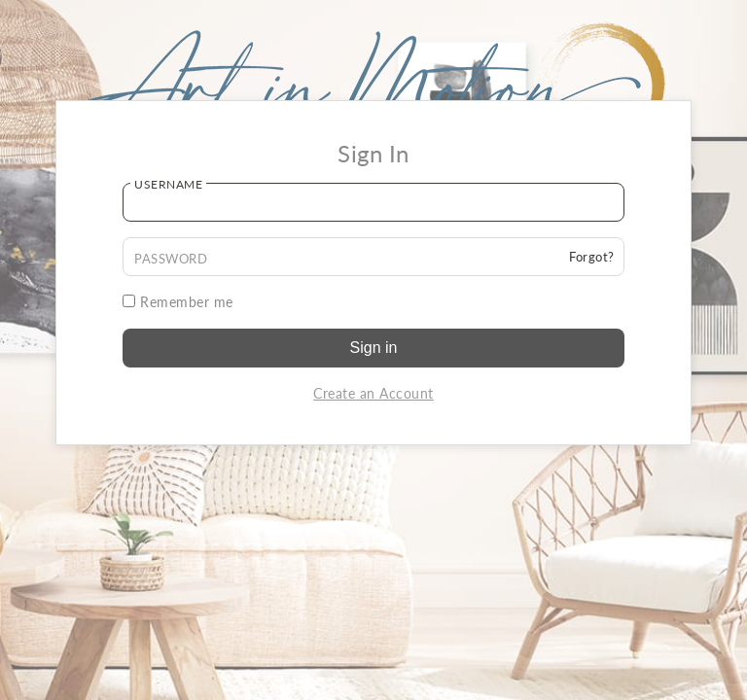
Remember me (178, 302)
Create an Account (373, 393)
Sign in (374, 348)
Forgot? (592, 257)
